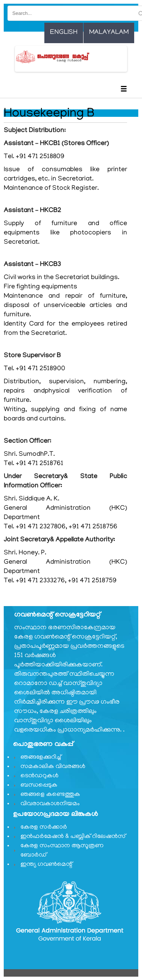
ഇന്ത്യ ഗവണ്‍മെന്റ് (46, 865)
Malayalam (109, 33)
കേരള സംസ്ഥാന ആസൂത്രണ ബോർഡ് (62, 851)
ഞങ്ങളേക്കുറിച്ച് (41, 758)
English (64, 33)
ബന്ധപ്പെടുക (39, 785)
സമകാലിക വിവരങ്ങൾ (53, 767)
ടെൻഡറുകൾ (40, 776)
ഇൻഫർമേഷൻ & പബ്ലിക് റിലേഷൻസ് (73, 837)
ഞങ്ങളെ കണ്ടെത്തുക (50, 795)
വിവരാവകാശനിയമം (50, 804)
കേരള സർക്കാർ (44, 827)
